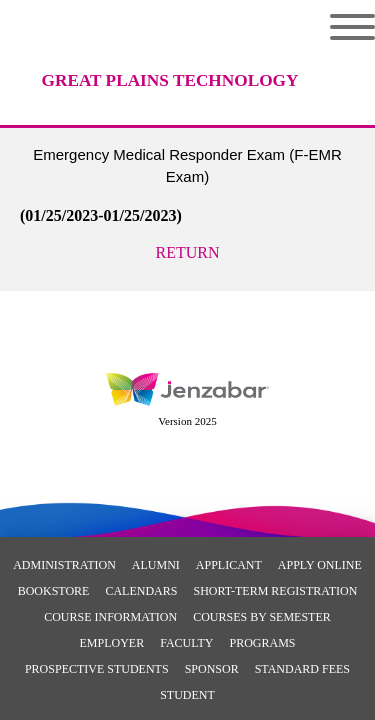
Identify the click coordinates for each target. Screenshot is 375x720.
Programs (262, 643)
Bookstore (54, 591)
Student (187, 695)
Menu (352, 27)
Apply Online (320, 565)
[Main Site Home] (170, 65)
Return (188, 252)
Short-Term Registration (275, 591)
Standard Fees (302, 669)
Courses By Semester (262, 617)
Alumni (156, 565)
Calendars (141, 591)
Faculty (186, 643)
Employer (111, 643)
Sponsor (212, 669)
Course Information (110, 617)
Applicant (229, 565)
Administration (64, 565)
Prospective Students (97, 669)
